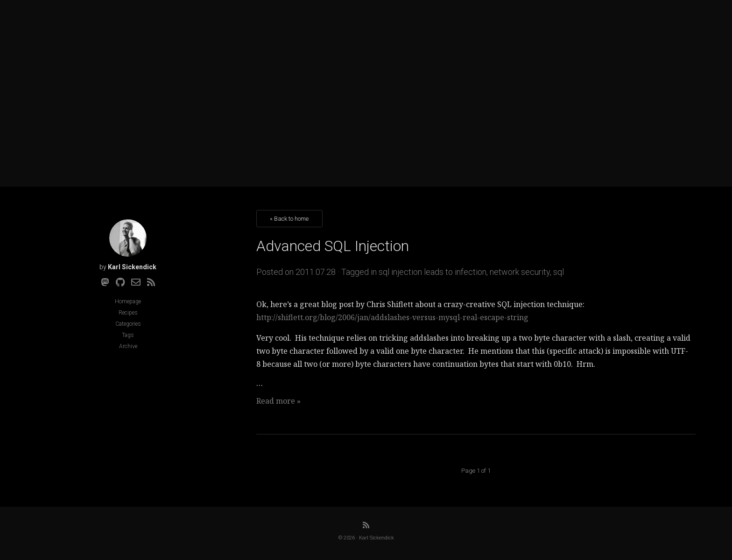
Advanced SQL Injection (333, 246)
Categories (128, 324)
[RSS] (151, 282)
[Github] (120, 282)
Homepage (128, 301)
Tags (128, 335)
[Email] (136, 282)
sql (559, 272)
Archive (128, 346)
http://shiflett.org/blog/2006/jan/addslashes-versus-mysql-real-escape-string (392, 317)
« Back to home (289, 219)
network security (520, 272)
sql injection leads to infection (433, 272)
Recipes (128, 313)
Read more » (278, 401)
